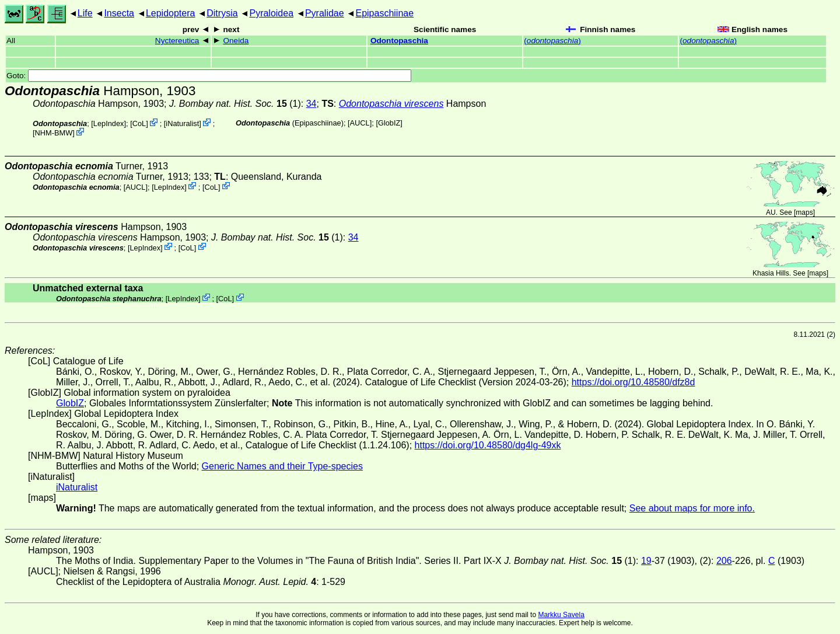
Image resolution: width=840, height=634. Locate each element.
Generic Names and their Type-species (282, 466)
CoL (139, 123)
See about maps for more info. (692, 508)
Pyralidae (325, 13)
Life (85, 13)
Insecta (119, 13)
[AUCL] (360, 123)
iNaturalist (182, 123)
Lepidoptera (171, 13)
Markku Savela (561, 615)
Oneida (236, 41)
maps (804, 213)
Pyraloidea (271, 13)
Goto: (209, 76)
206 (724, 561)
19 (646, 561)
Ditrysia (222, 13)
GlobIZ (389, 123)
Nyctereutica (177, 41)
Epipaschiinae (384, 13)
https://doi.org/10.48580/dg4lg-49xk (488, 445)
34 (311, 104)
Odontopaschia (399, 41)
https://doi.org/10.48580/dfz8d (633, 382)
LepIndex (109, 123)
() (552, 41)
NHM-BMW (54, 133)
